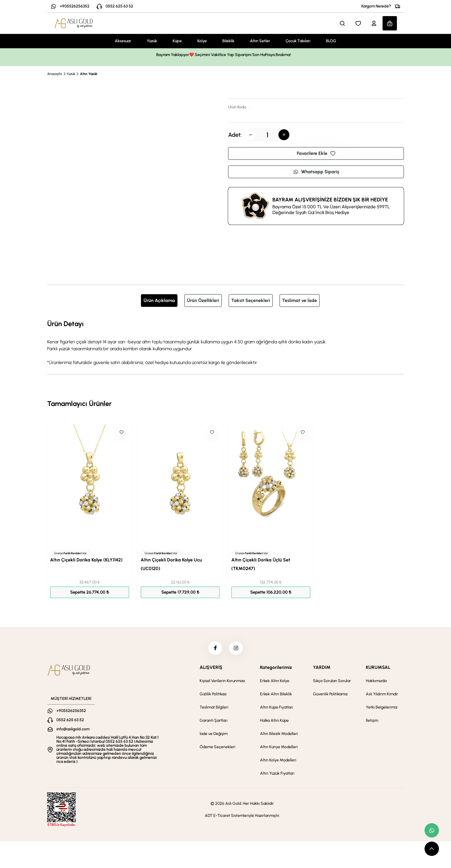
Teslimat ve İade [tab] (300, 300)
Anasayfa (55, 74)
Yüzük (152, 41)
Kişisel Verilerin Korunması (222, 682)
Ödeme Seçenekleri (217, 748)
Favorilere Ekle (316, 153)
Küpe (177, 41)
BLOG (331, 41)
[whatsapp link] (432, 830)
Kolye (202, 41)
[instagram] (236, 648)
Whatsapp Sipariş (316, 172)
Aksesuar (123, 41)
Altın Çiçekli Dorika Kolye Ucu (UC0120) (171, 564)
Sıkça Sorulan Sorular (332, 682)
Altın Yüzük (89, 74)
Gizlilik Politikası (213, 695)
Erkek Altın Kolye (275, 682)
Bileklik (228, 41)
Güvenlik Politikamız (330, 695)
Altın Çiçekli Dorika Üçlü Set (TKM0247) (261, 564)
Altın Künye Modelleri (279, 748)
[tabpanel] (225, 342)
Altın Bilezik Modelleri (279, 735)
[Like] (121, 432)
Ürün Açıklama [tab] (159, 300)
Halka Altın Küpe (274, 721)
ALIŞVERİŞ (211, 668)
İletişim (372, 721)
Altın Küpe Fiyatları (277, 708)
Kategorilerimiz (276, 668)
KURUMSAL (378, 668)
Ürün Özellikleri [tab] (203, 300)
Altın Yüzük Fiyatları (277, 774)
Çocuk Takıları (298, 41)
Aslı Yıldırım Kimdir (382, 695)
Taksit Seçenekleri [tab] (251, 300)
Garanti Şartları (214, 721)
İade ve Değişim (214, 735)
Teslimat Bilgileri (214, 708)
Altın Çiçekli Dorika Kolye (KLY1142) (86, 560)
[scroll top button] (432, 849)
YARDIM (322, 668)
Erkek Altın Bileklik (276, 695)
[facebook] (215, 648)
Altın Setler (260, 41)
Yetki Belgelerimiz (382, 708)
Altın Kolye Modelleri (278, 761)
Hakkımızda (376, 682)
